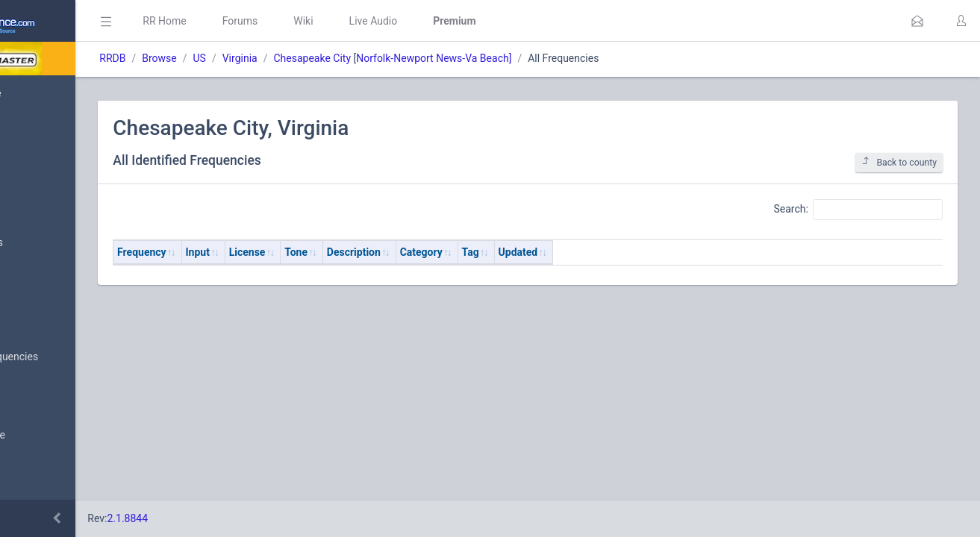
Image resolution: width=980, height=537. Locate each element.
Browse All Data (57, 321)
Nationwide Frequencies (77, 357)
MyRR (34, 129)
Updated (633, 252)
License (362, 252)
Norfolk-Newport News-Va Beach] (549, 58)
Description (469, 252)
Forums (355, 21)
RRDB (228, 58)
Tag (586, 252)
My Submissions (59, 243)
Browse (275, 58)
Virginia (355, 58)
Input (313, 252)
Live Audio (489, 21)
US (315, 58)
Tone (412, 252)
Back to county (899, 162)
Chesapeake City (428, 58)
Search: (858, 210)
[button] (917, 21)
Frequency (258, 252)
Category (536, 252)
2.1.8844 (243, 518)
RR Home (280, 21)
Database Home (58, 93)
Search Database (60, 435)
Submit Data (50, 207)
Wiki (419, 21)
